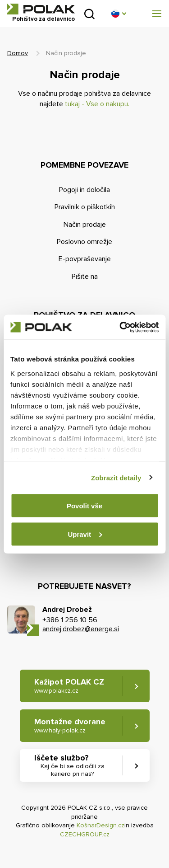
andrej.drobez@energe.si (81, 629)
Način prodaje (85, 225)
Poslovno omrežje (84, 242)
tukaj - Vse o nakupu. (97, 104)
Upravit (85, 534)
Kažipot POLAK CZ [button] (69, 686)
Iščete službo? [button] (73, 765)
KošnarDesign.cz (100, 825)
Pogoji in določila (84, 190)
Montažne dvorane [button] (70, 725)
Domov (18, 53)
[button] (119, 14)
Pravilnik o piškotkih (85, 207)
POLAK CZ (41, 9)
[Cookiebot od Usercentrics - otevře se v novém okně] (120, 327)
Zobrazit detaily (116, 477)
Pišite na (85, 277)
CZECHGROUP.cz (85, 834)
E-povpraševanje (85, 259)
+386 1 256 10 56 (70, 620)
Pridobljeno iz (89, 14)
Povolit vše (84, 506)
